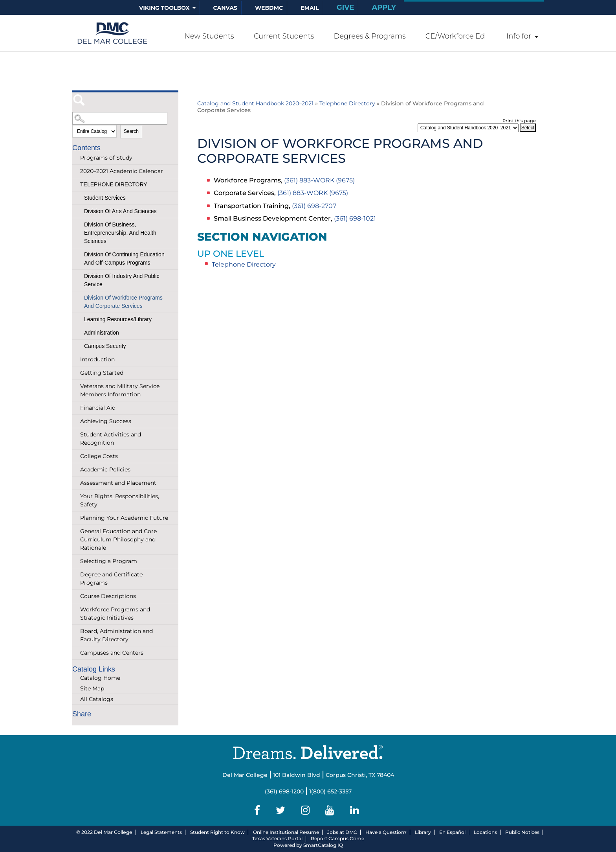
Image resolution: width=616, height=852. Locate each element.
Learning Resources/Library (118, 319)
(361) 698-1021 (355, 218)
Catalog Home (100, 678)
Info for (519, 36)
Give (346, 7)
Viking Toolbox (164, 8)
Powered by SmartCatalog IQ (308, 845)
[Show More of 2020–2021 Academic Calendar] (76, 171)
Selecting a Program (109, 561)
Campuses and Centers (112, 653)
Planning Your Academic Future (124, 518)
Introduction (97, 359)
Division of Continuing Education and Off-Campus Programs (124, 259)
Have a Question (385, 832)
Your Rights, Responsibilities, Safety (120, 500)
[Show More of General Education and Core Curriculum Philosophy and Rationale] (76, 531)
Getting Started (102, 373)
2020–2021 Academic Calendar (122, 171)
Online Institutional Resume (286, 832)
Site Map (92, 688)
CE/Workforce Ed (455, 36)
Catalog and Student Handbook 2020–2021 (255, 103)
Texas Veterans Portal (277, 838)
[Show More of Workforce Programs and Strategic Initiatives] (76, 610)
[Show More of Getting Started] (76, 373)
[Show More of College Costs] (76, 456)
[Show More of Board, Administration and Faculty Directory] (76, 631)
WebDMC (269, 8)
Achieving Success (106, 421)
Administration (102, 333)
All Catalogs (97, 699)
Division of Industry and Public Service (122, 280)
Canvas (225, 8)
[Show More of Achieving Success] (76, 421)
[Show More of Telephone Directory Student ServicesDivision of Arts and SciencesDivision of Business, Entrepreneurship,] (76, 181)
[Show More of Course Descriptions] (76, 596)
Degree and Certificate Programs (111, 579)
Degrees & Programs (369, 36)
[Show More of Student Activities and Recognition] (76, 435)
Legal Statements (161, 832)
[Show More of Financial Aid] (76, 408)
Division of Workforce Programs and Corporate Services (123, 302)
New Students (209, 36)
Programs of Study (106, 158)
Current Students (284, 36)
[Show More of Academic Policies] (76, 470)
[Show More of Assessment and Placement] (76, 483)
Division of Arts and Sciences (120, 211)
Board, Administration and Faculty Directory (116, 635)
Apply (384, 7)
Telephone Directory (114, 184)
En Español (452, 832)
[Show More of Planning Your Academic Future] (76, 518)
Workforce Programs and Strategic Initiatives (115, 614)
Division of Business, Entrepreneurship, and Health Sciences (120, 233)
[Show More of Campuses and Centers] (76, 653)
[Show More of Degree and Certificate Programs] (76, 575)
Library (423, 832)
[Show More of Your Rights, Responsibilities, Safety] (76, 496)
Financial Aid (98, 408)
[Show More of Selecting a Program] (76, 561)
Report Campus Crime (337, 838)
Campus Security (105, 346)
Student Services (105, 198)
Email (310, 8)
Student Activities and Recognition (111, 439)
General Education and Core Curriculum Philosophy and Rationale (118, 539)
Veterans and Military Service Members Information (120, 390)
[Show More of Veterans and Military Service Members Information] (76, 386)
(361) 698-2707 (314, 206)
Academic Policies (105, 469)
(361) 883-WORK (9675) (319, 180)
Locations (485, 832)
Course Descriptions (108, 596)
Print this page (519, 121)
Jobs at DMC (342, 832)
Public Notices (522, 832)
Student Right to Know (217, 832)
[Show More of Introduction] (76, 360)
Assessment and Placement (118, 483)
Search (131, 131)
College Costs (99, 456)
